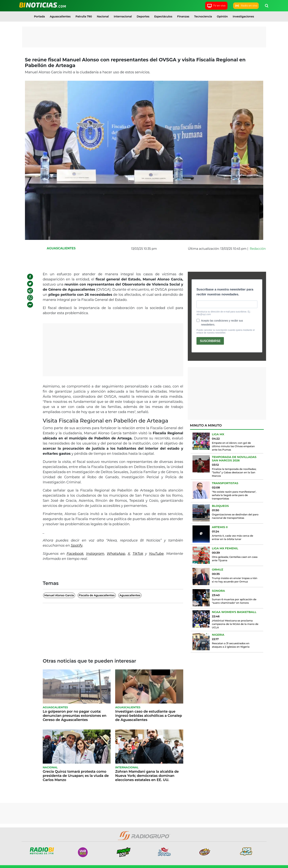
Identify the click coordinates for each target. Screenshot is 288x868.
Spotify (77, 546)
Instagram (95, 554)
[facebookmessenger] (30, 305)
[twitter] (30, 284)
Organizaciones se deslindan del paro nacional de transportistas (235, 516)
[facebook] (30, 277)
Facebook (75, 554)
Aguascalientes (60, 16)
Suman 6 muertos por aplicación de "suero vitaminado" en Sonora (234, 601)
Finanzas (183, 16)
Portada (39, 16)
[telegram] (30, 291)
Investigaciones (243, 16)
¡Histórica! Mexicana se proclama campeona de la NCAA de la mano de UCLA (235, 624)
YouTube (156, 554)
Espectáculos (163, 16)
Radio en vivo (246, 6)
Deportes (143, 16)
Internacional (123, 16)
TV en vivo (216, 6)
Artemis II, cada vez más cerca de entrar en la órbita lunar (233, 537)
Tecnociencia (203, 16)
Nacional (103, 16)
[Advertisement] (144, 37)
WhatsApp (116, 554)
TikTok (138, 554)
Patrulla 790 (84, 16)
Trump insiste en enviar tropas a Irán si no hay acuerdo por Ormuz (235, 580)
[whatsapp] (30, 298)
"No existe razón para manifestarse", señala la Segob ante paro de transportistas (234, 495)
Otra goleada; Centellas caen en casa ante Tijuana (235, 559)
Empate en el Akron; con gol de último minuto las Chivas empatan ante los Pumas (233, 446)
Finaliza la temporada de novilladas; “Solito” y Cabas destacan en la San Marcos (234, 472)
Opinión (222, 16)
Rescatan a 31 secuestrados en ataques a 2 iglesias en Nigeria (231, 645)
